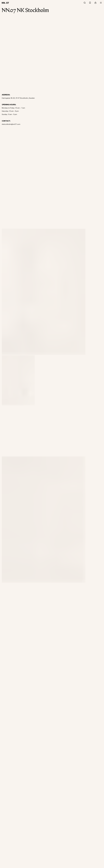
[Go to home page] (6, 3)
